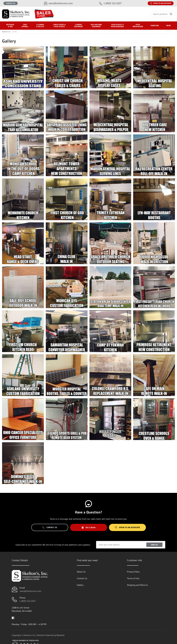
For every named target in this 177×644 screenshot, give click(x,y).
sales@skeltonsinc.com (30, 591)
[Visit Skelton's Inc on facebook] (13, 618)
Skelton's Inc (6, 32)
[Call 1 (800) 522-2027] (110, 3)
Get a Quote (88, 527)
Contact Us (11, 3)
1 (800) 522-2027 (28, 601)
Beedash (61, 635)
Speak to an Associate (161, 3)
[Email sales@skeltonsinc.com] (58, 3)
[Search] (163, 14)
